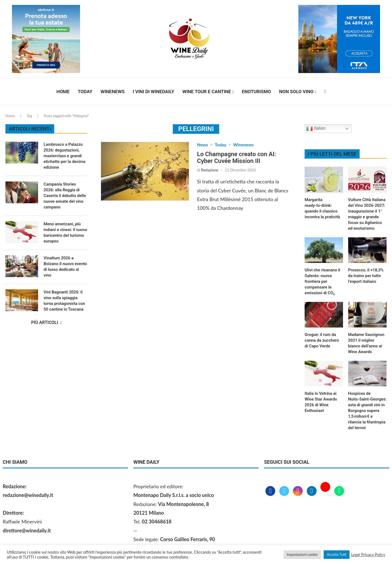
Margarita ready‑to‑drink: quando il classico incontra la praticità (322, 208)
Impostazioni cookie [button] (302, 554)
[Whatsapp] (339, 491)
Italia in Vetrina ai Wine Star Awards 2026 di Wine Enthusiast (321, 402)
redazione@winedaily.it (28, 495)
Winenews (112, 92)
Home (63, 92)
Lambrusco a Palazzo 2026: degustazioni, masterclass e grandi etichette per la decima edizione (65, 156)
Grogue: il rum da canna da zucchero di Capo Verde (322, 340)
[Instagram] (298, 491)
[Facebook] (325, 92)
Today (85, 92)
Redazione (210, 170)
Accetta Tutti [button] (337, 554)
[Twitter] (285, 491)
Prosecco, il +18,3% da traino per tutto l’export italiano (366, 276)
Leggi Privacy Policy (368, 555)
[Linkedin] (312, 491)
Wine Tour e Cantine (207, 92)
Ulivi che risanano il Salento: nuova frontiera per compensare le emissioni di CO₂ (322, 281)
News (203, 145)
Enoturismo (256, 92)
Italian (316, 129)
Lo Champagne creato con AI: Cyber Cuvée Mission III (237, 157)
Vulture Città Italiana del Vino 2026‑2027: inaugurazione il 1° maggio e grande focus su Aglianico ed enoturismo (367, 214)
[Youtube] (326, 491)
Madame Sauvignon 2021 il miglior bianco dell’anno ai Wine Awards (366, 343)
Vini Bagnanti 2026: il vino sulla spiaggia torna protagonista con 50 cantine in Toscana (64, 301)
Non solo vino (296, 92)
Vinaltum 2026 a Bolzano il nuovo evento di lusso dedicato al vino (65, 267)
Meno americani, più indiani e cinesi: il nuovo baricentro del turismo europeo (65, 233)
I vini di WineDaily (154, 92)
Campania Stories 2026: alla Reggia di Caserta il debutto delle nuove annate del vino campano (65, 196)
